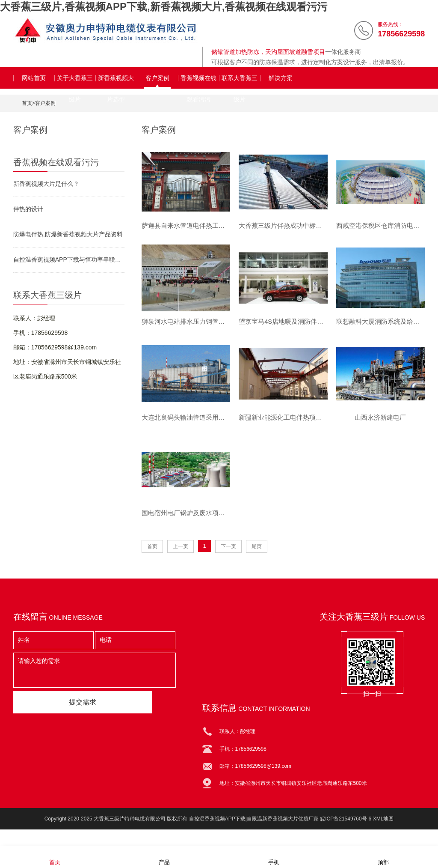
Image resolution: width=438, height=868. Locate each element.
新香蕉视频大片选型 (116, 82)
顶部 (383, 857)
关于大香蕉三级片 (75, 82)
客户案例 (157, 78)
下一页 (228, 556)
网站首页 (34, 78)
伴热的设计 (28, 209)
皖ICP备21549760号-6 (346, 829)
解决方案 (281, 78)
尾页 (257, 556)
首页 (27, 103)
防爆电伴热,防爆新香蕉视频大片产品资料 (68, 234)
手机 (274, 857)
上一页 (181, 556)
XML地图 (383, 829)
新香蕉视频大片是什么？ (46, 184)
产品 (164, 857)
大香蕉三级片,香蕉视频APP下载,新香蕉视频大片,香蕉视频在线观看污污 (164, 7)
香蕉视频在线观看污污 (198, 82)
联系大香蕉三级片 (240, 82)
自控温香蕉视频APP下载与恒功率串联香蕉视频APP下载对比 (69, 260)
